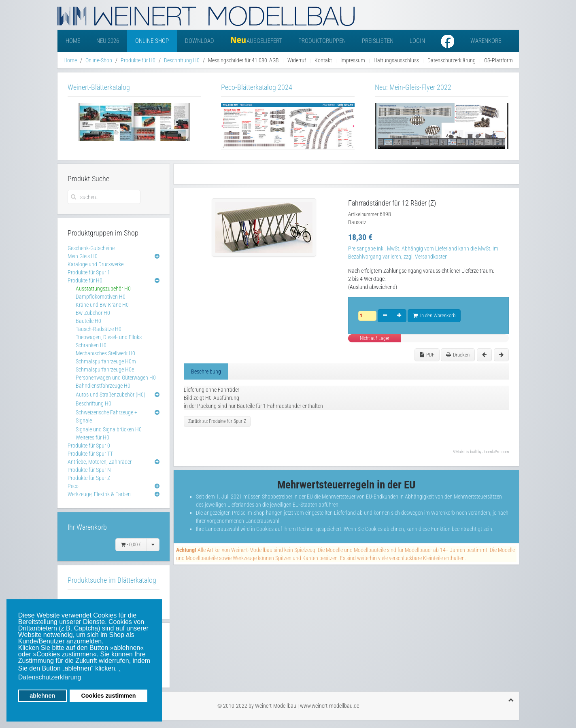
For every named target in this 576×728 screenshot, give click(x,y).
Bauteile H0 (88, 321)
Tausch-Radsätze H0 (99, 329)
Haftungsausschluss (396, 60)
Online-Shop (152, 41)
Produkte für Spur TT (90, 454)
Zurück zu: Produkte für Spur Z (217, 421)
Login (417, 41)
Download (200, 41)
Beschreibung (206, 371)
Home (73, 41)
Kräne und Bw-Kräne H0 (102, 305)
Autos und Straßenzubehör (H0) (111, 395)
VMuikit (459, 452)
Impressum (353, 60)
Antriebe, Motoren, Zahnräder (100, 462)
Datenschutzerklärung (452, 60)
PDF (427, 355)
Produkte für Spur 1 (89, 272)
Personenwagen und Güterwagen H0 (116, 378)
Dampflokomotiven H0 (101, 297)
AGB (274, 60)
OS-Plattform (498, 60)
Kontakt (323, 60)
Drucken (458, 355)
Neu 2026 (108, 41)
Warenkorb (486, 41)
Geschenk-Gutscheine (91, 248)
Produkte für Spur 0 (89, 446)
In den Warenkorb (434, 315)
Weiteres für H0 (92, 437)
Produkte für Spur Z (89, 478)
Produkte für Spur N (89, 470)
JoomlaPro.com (496, 452)
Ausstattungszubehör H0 (103, 289)
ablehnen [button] (42, 696)
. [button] (119, 668)
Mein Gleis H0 (83, 256)
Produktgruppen (322, 41)
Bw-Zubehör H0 (93, 313)
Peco (73, 486)
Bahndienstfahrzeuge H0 (103, 386)
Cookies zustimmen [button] (108, 696)
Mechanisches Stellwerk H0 (105, 353)
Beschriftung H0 (182, 60)
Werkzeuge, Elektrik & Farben (99, 494)
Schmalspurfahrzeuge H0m (106, 361)
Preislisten (378, 41)
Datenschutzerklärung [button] (50, 677)
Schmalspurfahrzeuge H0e (105, 369)
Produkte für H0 (138, 60)
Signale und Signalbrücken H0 (109, 429)
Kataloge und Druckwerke (96, 264)
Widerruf (297, 60)
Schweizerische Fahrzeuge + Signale (106, 416)
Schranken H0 (91, 345)
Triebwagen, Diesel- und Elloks (109, 337)
